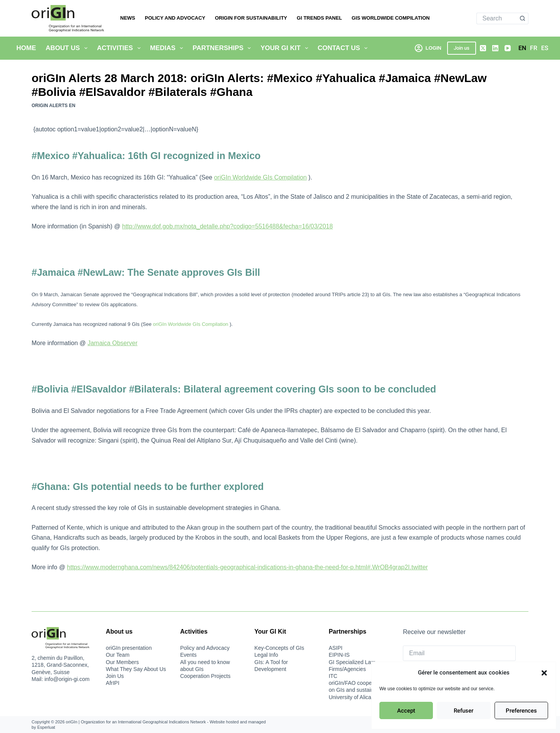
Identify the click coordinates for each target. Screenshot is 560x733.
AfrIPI (113, 683)
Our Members (122, 662)
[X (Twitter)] (483, 48)
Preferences (521, 711)
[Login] (428, 48)
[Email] (459, 653)
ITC (333, 676)
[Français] (534, 48)
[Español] (545, 48)
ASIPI (335, 648)
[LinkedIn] (495, 48)
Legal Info (267, 655)
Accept (406, 711)
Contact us (344, 48)
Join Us (115, 676)
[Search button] (523, 18)
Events (189, 655)
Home (26, 48)
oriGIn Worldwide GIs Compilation (261, 177)
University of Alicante (354, 697)
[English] (522, 48)
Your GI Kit (286, 48)
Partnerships (223, 48)
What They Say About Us (136, 669)
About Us (68, 48)
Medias (168, 48)
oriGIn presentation (129, 648)
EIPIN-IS (339, 655)
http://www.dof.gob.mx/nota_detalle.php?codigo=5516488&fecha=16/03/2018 (227, 226)
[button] (544, 673)
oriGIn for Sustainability (251, 18)
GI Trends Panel (320, 18)
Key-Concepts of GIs (279, 648)
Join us (462, 48)
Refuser (464, 711)
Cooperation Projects (205, 676)
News (128, 18)
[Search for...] (497, 18)
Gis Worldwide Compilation (391, 18)
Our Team (118, 655)
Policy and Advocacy (175, 18)
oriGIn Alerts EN (54, 106)
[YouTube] (508, 48)
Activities (120, 48)
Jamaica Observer (112, 343)
